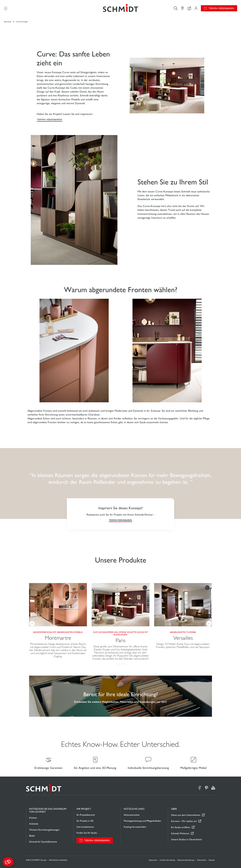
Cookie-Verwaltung (167, 860)
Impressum (153, 860)
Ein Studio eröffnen (181, 827)
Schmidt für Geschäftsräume (43, 842)
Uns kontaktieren (85, 827)
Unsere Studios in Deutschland (186, 839)
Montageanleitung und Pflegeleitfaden (142, 821)
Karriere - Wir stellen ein (184, 821)
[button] (8, 862)
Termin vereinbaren (221, 8)
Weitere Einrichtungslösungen (44, 830)
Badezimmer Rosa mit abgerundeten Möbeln (58, 632)
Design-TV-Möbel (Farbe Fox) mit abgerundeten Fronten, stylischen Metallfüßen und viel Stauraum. (183, 646)
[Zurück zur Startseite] (120, 8)
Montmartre (58, 638)
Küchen (33, 818)
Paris (120, 640)
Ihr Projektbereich (86, 815)
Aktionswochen (132, 815)
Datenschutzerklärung (186, 860)
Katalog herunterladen (135, 827)
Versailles (183, 638)
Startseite (8, 22)
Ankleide (34, 824)
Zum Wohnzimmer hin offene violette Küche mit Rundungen (120, 633)
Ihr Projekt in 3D (85, 821)
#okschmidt (201, 860)
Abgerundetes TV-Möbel (183, 632)
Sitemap (212, 860)
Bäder (32, 836)
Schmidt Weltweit (180, 833)
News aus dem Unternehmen (186, 815)
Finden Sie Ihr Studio (87, 833)
